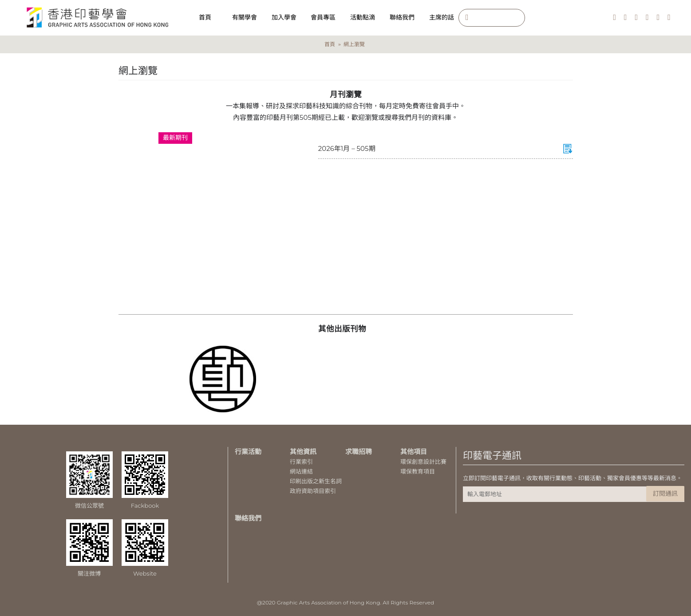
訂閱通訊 (665, 494)
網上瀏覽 (354, 44)
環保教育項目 (418, 471)
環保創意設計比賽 (423, 462)
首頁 (330, 44)
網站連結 (301, 471)
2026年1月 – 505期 (347, 148)
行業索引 (301, 462)
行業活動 (248, 452)
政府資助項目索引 (313, 491)
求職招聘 (359, 452)
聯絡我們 (248, 518)
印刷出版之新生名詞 (316, 481)
